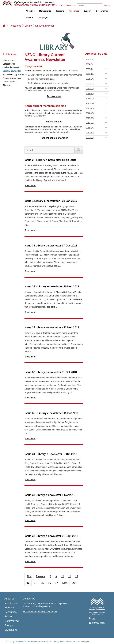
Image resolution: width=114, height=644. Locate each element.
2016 (90, 103)
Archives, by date (96, 54)
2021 (90, 79)
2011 (90, 128)
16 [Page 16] (50, 583)
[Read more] (30, 185)
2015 (90, 108)
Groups (30, 18)
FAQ (61, 5)
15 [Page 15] (42, 583)
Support (88, 11)
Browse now (54, 96)
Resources (74, 11)
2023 (89, 69)
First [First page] (29, 576)
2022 (90, 74)
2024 (89, 64)
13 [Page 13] (28, 583)
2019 (90, 89)
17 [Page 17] (57, 583)
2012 (90, 123)
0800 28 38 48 (29, 612)
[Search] (90, 5)
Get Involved (102, 11)
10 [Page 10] (62, 576)
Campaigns (43, 18)
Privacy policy (99, 623)
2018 (90, 94)
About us (30, 11)
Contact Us (71, 5)
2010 (90, 133)
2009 (90, 138)
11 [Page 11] (70, 576)
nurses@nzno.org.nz (47, 612)
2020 (90, 84)
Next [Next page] (65, 583)
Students (60, 11)
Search (107, 5)
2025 (89, 59)
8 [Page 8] (50, 576)
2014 (90, 113)
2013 (90, 118)
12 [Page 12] (77, 576)
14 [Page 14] (35, 583)
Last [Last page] (74, 583)
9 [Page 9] (56, 576)
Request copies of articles (54, 138)
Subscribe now (54, 122)
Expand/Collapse (106, 59)
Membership (45, 11)
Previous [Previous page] (41, 576)
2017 (90, 99)
